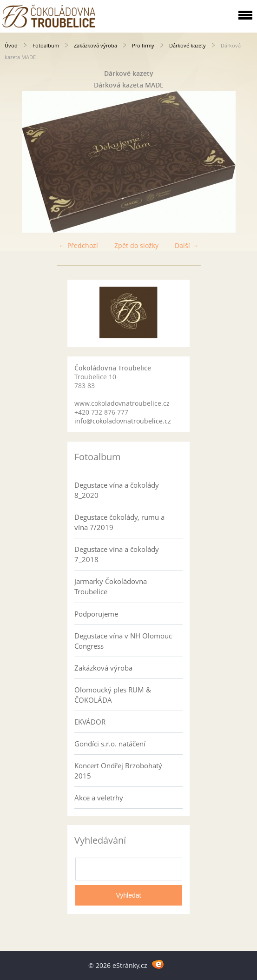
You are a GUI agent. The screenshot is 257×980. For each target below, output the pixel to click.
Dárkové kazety (188, 45)
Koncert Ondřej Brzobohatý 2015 (118, 771)
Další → (187, 245)
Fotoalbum (46, 45)
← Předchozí (79, 245)
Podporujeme (96, 614)
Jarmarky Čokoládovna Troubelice (111, 586)
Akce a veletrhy (99, 798)
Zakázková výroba (96, 45)
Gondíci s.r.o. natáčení (110, 744)
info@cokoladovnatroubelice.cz (123, 421)
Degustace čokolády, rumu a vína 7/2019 (119, 522)
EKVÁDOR (90, 722)
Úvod (11, 45)
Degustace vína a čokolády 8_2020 (117, 490)
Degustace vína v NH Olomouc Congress (123, 641)
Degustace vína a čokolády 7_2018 (117, 554)
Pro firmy (143, 45)
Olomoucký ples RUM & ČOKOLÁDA (113, 695)
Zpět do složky (136, 245)
